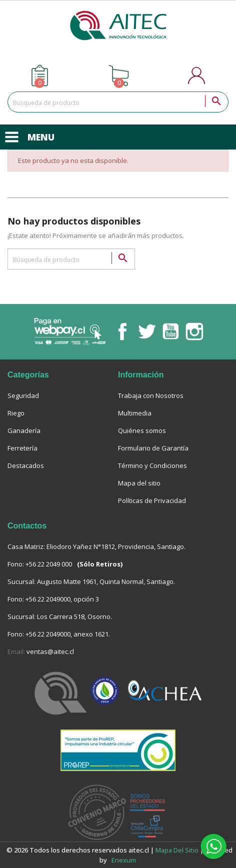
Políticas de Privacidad (152, 500)
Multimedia (135, 413)
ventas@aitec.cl (50, 651)
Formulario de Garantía (153, 448)
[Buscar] (118, 102)
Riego (16, 413)
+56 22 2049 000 (49, 564)
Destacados (26, 465)
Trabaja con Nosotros (151, 395)
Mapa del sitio (139, 483)
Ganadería (24, 430)
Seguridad (23, 395)
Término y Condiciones (152, 465)
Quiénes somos (142, 430)
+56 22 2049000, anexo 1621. (68, 634)
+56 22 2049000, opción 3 (62, 599)
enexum (124, 860)
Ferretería (22, 448)
